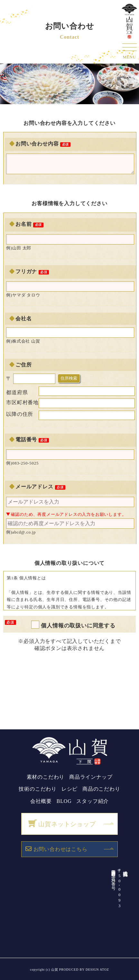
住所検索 (69, 378)
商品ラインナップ (91, 777)
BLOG (64, 801)
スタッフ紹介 (93, 801)
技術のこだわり (38, 789)
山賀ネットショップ (62, 824)
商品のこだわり (101, 789)
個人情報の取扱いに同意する (78, 625)
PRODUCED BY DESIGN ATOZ (84, 970)
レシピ (69, 789)
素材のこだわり (46, 777)
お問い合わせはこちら (56, 849)
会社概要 (41, 801)
